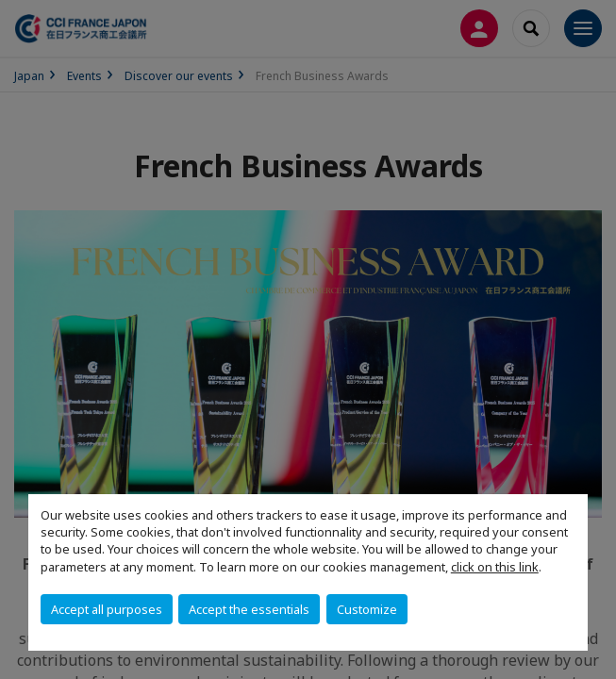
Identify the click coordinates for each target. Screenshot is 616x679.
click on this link (495, 567)
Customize (367, 609)
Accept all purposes (107, 609)
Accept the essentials (249, 609)
